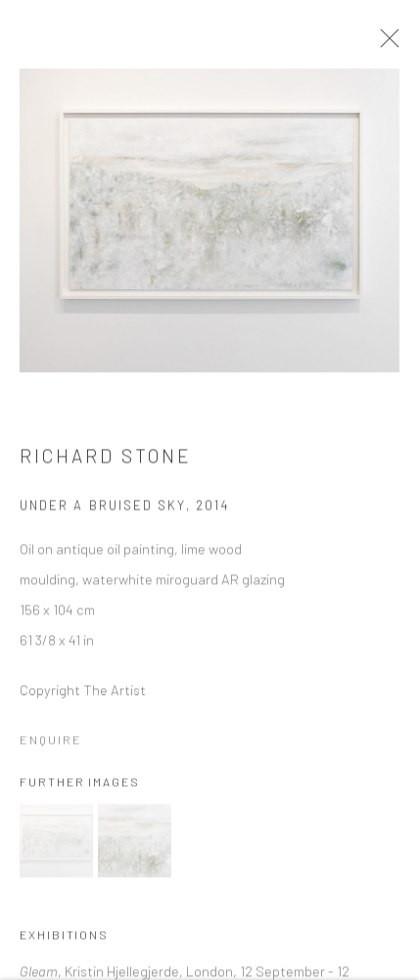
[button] (56, 847)
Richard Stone (106, 463)
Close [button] (398, 44)
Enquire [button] (51, 747)
